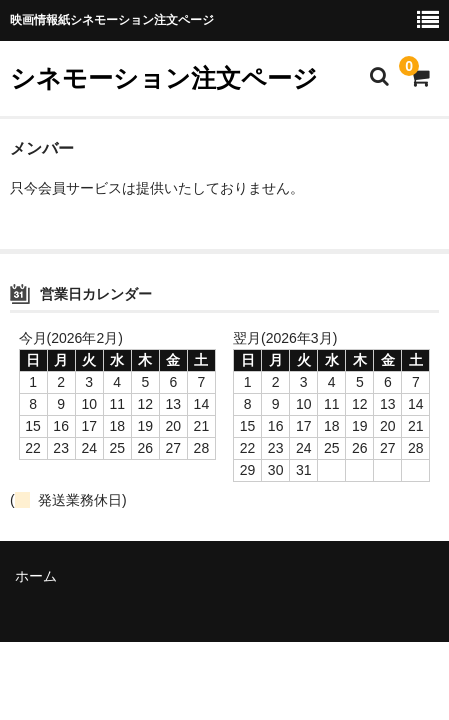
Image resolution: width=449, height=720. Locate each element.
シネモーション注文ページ (164, 78)
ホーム (36, 576)
